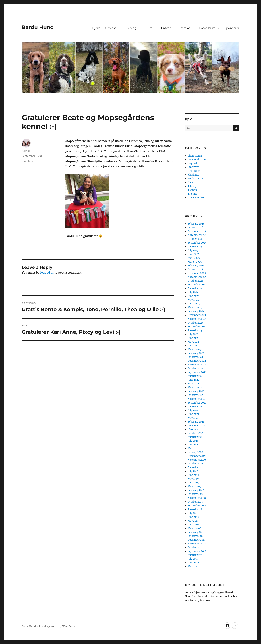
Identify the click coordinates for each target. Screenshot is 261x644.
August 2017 (195, 555)
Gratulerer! (28, 161)
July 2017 (193, 559)
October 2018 (195, 502)
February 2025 (196, 266)
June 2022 (194, 380)
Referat (185, 28)
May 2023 (193, 342)
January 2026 (195, 228)
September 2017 (197, 551)
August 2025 (195, 247)
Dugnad (192, 163)
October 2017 (195, 547)
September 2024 (197, 285)
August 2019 (195, 467)
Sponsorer (232, 28)
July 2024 (193, 292)
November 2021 (197, 399)
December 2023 (197, 315)
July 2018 (193, 513)
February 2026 (196, 224)
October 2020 (195, 433)
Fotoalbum (207, 28)
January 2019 (195, 494)
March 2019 (195, 486)
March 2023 (195, 349)
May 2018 (193, 521)
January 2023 (195, 357)
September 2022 (197, 372)
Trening (131, 28)
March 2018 (195, 528)
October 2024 (195, 281)
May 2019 (193, 479)
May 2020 (193, 448)
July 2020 (193, 441)
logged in (47, 273)
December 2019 (197, 456)
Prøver (166, 28)
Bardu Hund (38, 27)
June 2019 (193, 475)
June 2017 (193, 563)
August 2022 (195, 376)
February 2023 (196, 353)
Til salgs (193, 186)
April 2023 (194, 346)
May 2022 (193, 384)
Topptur (192, 190)
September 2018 (197, 506)
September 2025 (197, 243)
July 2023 (193, 334)
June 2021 (193, 414)
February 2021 (196, 422)
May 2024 (193, 300)
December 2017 (197, 540)
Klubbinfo (193, 175)
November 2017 (197, 544)
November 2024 (197, 277)
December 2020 (197, 426)
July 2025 (193, 250)
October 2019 (195, 464)
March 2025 (195, 262)
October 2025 (195, 239)
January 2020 (195, 452)
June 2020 (194, 445)
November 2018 (197, 498)
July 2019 (193, 471)
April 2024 (194, 304)
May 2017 (193, 566)
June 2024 (194, 296)
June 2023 (193, 338)
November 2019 (197, 460)
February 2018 (196, 532)
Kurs (149, 28)
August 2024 (195, 288)
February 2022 (196, 391)
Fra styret (193, 167)
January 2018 (195, 536)
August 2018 (195, 509)
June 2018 (193, 517)
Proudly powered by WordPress (57, 626)
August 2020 (195, 437)
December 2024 (197, 273)
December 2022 (197, 361)
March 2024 (195, 307)
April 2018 (194, 525)
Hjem (96, 28)
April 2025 (194, 258)
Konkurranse (195, 179)
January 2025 (195, 269)
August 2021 (195, 407)
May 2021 (193, 418)
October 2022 (195, 368)
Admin (26, 151)
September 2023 (197, 327)
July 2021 (193, 410)
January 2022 (195, 395)
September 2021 (197, 403)
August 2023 (195, 330)
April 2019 (194, 483)
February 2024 (196, 311)
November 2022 (197, 365)
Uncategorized (196, 198)
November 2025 (197, 235)
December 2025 (197, 231)
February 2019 (196, 490)
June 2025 (194, 254)
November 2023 (197, 319)
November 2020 (197, 429)
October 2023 (195, 323)
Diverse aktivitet (197, 160)
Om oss (111, 28)
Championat (195, 156)
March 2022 (195, 387)
